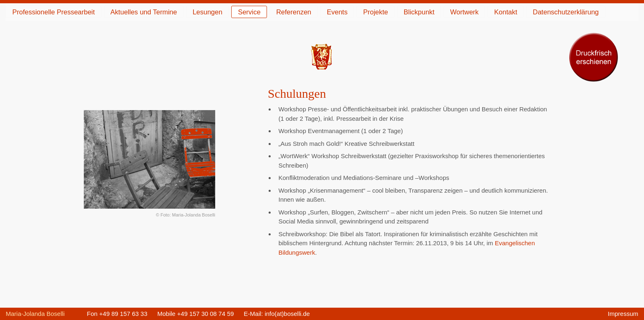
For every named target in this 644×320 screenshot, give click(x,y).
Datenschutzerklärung (566, 12)
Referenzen (293, 12)
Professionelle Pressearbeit (54, 12)
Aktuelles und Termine (144, 12)
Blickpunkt (419, 12)
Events (337, 12)
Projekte (376, 12)
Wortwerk (464, 12)
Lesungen (208, 12)
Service (249, 12)
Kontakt (506, 12)
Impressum (623, 314)
